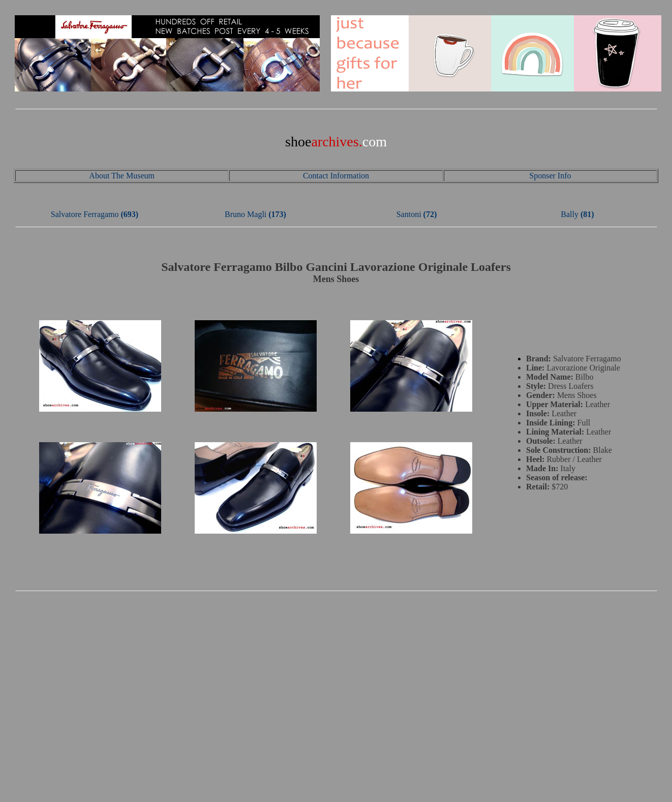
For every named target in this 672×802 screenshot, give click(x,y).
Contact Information (336, 176)
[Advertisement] (336, 669)
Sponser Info (550, 176)
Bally (570, 214)
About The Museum (122, 176)
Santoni (409, 214)
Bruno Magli (246, 214)
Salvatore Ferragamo (85, 214)
